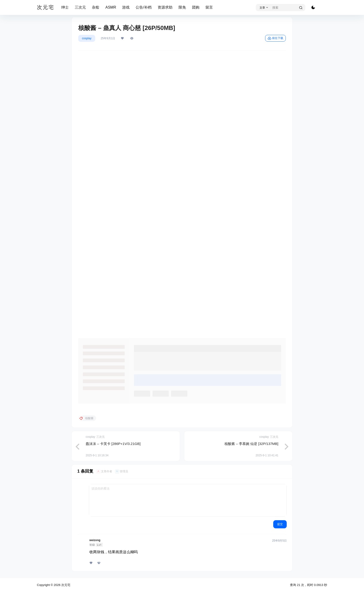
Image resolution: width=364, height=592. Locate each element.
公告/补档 (143, 7)
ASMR (111, 7)
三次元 (80, 7)
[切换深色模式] (313, 7)
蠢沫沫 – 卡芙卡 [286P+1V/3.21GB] (113, 444)
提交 (280, 524)
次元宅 (65, 585)
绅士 (65, 7)
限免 (182, 7)
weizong (95, 540)
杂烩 (96, 7)
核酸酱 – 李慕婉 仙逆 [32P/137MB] (251, 444)
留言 (209, 7)
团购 (196, 7)
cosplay (87, 38)
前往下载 (275, 38)
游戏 (126, 7)
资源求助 (165, 7)
